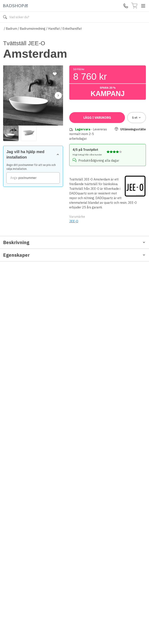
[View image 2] (29, 108)
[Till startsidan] (16, 6)
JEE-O (74, 259)
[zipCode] (108, 132)
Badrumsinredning (33, 29)
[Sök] (5, 17)
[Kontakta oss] (126, 6)
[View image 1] (11, 108)
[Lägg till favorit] (55, 48)
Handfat (54, 29)
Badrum (11, 29)
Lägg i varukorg (97, 155)
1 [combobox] (137, 155)
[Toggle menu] (143, 6)
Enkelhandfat (72, 29)
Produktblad (13, 320)
